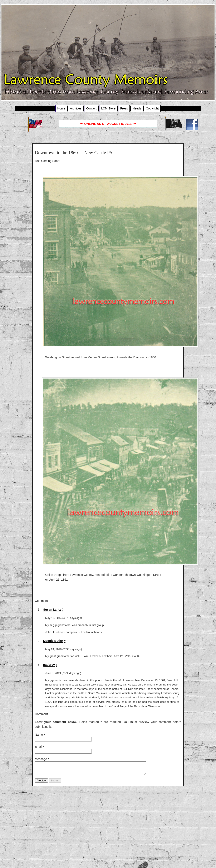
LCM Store (108, 108)
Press (124, 108)
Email (40, 747)
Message (42, 759)
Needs (137, 108)
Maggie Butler (53, 641)
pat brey (49, 665)
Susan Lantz (52, 610)
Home (61, 108)
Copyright (152, 108)
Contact (91, 108)
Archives (76, 108)
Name (40, 735)
